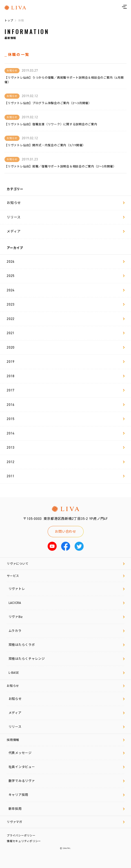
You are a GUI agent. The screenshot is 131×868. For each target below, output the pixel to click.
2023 (66, 304)
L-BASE (67, 673)
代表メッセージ (67, 753)
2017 (66, 390)
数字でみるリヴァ (67, 781)
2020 (66, 347)
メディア (66, 231)
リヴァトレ (67, 589)
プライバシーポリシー (21, 836)
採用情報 (66, 740)
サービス (66, 576)
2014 (66, 433)
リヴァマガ (66, 822)
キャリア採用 (67, 795)
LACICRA (67, 603)
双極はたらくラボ (67, 645)
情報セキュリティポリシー (24, 841)
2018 (66, 376)
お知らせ (66, 203)
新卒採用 (67, 809)
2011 (66, 476)
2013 (66, 448)
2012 (66, 462)
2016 (66, 405)
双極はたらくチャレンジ (67, 659)
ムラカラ (67, 631)
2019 (66, 362)
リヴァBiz (67, 617)
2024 (66, 290)
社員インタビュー (67, 767)
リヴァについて (66, 564)
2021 (66, 333)
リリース (66, 217)
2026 (66, 262)
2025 (66, 276)
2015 (66, 419)
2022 (66, 319)
